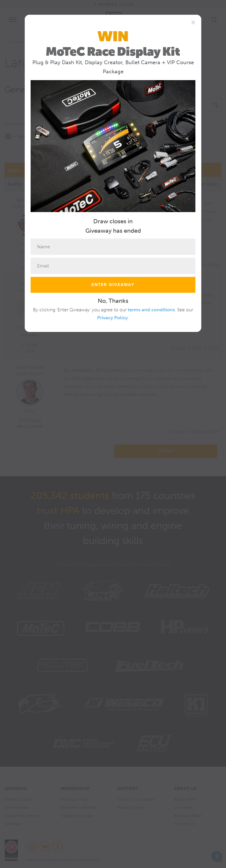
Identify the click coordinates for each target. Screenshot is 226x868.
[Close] (193, 22)
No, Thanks (113, 301)
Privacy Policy (112, 318)
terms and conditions (151, 310)
